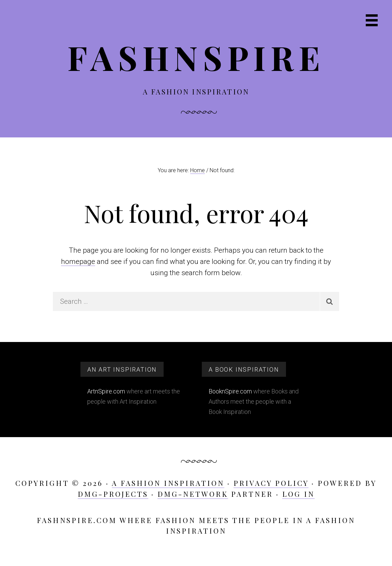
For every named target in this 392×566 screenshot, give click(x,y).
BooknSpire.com (230, 391)
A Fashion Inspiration (168, 483)
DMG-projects (113, 494)
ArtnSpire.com (106, 391)
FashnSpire (196, 57)
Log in (298, 494)
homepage (78, 262)
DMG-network (193, 494)
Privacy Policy (271, 483)
